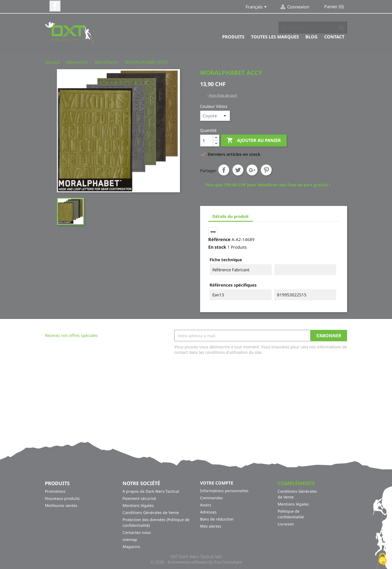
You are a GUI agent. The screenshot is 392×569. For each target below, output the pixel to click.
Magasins (131, 547)
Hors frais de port (223, 95)
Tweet (238, 170)
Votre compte (217, 483)
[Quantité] (207, 141)
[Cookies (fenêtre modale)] (382, 560)
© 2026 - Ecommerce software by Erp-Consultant (196, 562)
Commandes (212, 498)
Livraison (286, 524)
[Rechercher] (313, 28)
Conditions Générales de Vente (151, 512)
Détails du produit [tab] (231, 216)
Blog (312, 37)
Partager (224, 170)
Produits (233, 37)
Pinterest (266, 170)
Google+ (252, 170)
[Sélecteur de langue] (257, 7)
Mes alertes (211, 526)
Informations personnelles (224, 491)
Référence (219, 239)
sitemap (130, 539)
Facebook (55, 6)
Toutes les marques (275, 37)
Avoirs (206, 505)
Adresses (208, 512)
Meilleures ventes (61, 505)
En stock (217, 247)
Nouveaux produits (62, 498)
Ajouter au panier (254, 141)
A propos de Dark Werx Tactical (151, 491)
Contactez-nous (137, 532)
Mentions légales (138, 505)
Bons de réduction (217, 519)
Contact (334, 37)
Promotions (55, 491)
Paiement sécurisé (139, 498)
